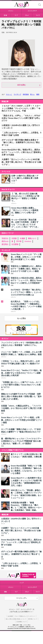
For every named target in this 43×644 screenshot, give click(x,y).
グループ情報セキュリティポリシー (25, 616)
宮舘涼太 (5, 238)
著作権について (33, 619)
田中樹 (19, 241)
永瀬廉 (22, 238)
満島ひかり (32, 238)
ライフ (13, 183)
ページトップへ (21, 598)
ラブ (16, 592)
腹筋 (38, 94)
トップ (22, 583)
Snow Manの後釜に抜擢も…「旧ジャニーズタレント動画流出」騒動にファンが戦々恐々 (25, 210)
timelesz (28, 241)
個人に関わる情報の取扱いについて (16, 619)
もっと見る (21, 318)
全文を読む (22, 85)
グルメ (27, 592)
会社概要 (10, 616)
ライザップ (17, 94)
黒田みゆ (5, 241)
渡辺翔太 (5, 244)
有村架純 (26, 94)
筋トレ (32, 94)
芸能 (13, 215)
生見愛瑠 (15, 244)
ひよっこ (9, 94)
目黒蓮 (14, 238)
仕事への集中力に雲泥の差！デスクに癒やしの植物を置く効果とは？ (25, 178)
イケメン (14, 203)
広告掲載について (22, 622)
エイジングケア (32, 587)
